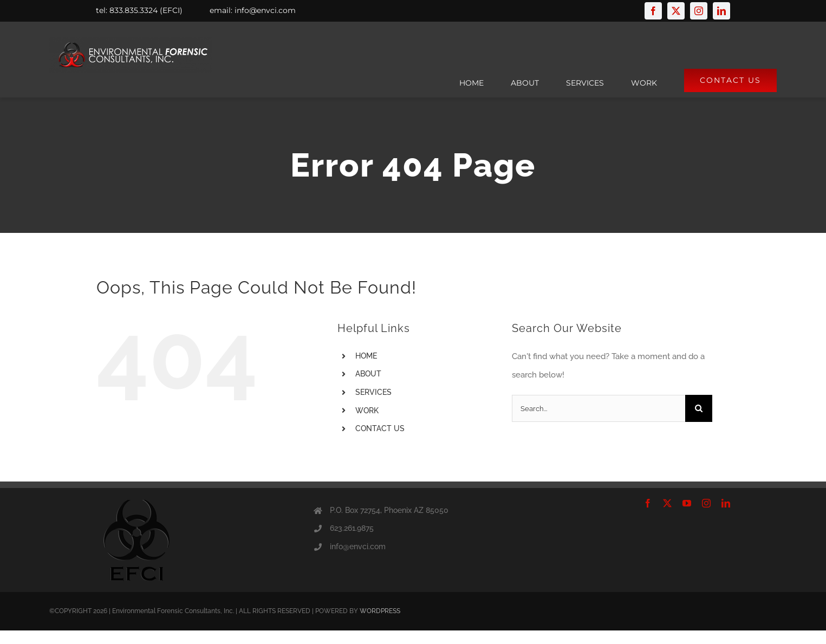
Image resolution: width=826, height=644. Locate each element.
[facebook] (653, 11)
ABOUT (368, 374)
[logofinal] (131, 41)
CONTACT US (380, 428)
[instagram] (699, 11)
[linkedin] (721, 11)
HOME (366, 356)
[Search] (699, 408)
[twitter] (676, 11)
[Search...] (599, 408)
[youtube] (687, 503)
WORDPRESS (380, 611)
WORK (367, 411)
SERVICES (373, 392)
